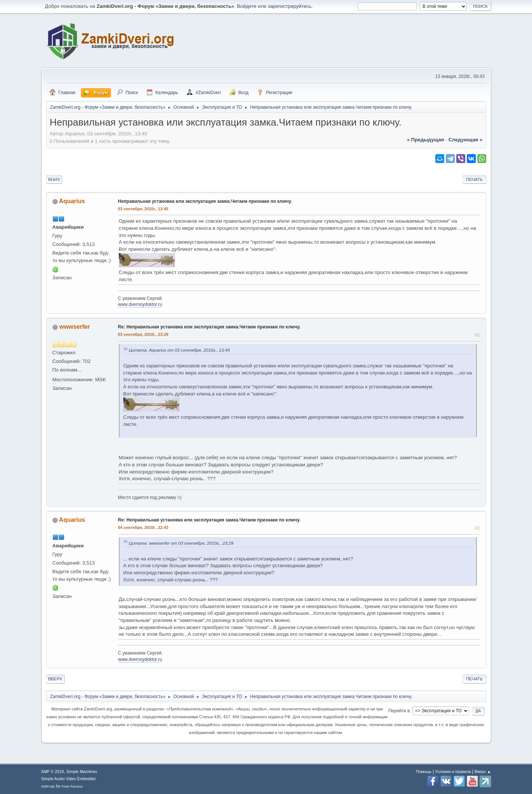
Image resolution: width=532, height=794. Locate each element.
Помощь (424, 772)
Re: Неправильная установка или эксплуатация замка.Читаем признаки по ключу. (209, 327)
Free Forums (72, 786)
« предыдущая (425, 140)
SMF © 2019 (53, 772)
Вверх (55, 679)
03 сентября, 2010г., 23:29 (143, 334)
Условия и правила (453, 772)
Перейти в (399, 711)
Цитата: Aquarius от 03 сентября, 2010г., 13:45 (180, 350)
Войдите (247, 6)
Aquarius (72, 201)
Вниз (54, 180)
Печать (474, 180)
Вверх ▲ (483, 772)
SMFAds (48, 786)
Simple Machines (82, 772)
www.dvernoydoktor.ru (140, 304)
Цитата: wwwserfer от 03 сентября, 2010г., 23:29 (181, 543)
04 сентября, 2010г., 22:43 (143, 527)
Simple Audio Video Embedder (69, 779)
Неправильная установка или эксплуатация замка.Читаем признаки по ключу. (205, 201)
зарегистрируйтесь (290, 6)
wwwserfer (75, 327)
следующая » (465, 140)
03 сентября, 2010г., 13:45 (143, 209)
